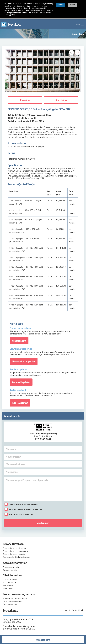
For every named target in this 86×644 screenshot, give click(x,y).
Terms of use (8, 584)
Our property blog (10, 603)
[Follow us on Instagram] (76, 609)
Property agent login (11, 566)
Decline (72, 5)
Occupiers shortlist (10, 569)
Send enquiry (43, 522)
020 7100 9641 (43, 438)
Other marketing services (13, 600)
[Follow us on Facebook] (73, 609)
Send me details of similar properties (25, 508)
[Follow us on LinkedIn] (66, 609)
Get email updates (21, 381)
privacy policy (10, 15)
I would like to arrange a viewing (23, 503)
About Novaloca (9, 581)
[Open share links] (71, 51)
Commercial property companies (15, 550)
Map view (25, 99)
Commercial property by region (15, 547)
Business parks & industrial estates (16, 556)
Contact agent (43, 640)
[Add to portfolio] (77, 51)
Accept (61, 5)
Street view (61, 99)
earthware (21, 635)
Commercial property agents (14, 553)
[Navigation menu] (83, 23)
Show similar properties (24, 360)
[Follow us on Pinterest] (79, 609)
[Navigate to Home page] (11, 23)
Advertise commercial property (15, 597)
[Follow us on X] (70, 609)
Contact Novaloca (10, 578)
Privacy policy (8, 587)
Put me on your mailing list (21, 513)
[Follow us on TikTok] (82, 609)
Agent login (78, 33)
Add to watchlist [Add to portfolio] (20, 402)
